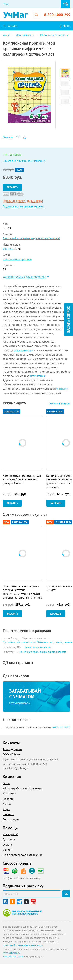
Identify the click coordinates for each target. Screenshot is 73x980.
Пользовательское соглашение (23, 855)
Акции (7, 804)
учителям (62, 389)
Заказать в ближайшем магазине (24, 161)
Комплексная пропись (17, 259)
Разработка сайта (13, 956)
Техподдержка (12, 749)
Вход (6, 4)
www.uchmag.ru (12, 953)
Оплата (7, 845)
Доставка (9, 839)
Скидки (8, 850)
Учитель (8, 249)
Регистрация (11, 819)
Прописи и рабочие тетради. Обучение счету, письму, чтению (38, 642)
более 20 (14, 878)
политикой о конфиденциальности (23, 945)
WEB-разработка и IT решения (23, 788)
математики (38, 376)
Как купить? (10, 834)
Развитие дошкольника (38, 647)
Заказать (12, 187)
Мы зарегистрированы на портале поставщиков (23, 913)
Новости (8, 799)
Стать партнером (20, 703)
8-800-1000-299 (57, 15)
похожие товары (59, 403)
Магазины (9, 793)
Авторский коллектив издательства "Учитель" (31, 238)
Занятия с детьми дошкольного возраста (43, 652)
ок (66, 894)
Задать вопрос (68, 319)
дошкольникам (24, 350)
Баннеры (9, 814)
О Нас (7, 783)
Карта (7, 809)
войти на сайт (60, 727)
